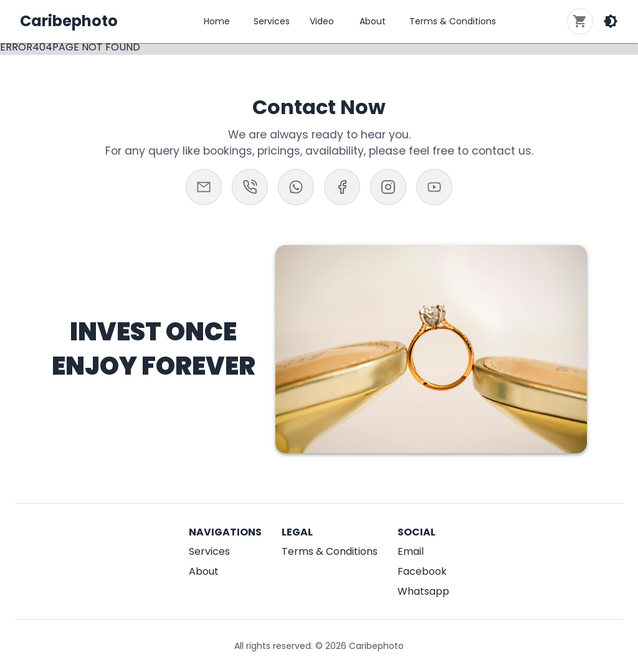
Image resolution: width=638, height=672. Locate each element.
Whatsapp (423, 591)
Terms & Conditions (453, 21)
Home (217, 21)
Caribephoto (69, 21)
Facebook (422, 571)
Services (272, 21)
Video (322, 21)
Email (411, 551)
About (373, 21)
